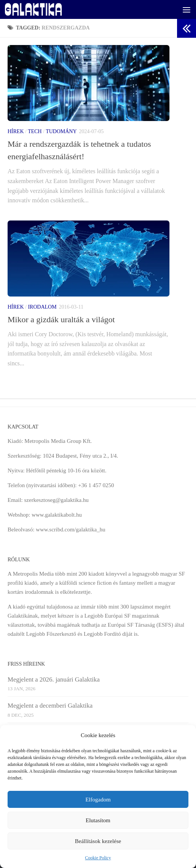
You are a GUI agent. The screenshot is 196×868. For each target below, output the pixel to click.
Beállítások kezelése (98, 841)
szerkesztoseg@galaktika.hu (56, 500)
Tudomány (61, 131)
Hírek (16, 131)
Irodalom (42, 307)
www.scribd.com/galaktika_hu (71, 529)
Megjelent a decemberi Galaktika (50, 706)
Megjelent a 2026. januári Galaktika (54, 679)
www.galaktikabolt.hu (56, 515)
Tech (35, 131)
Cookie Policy (98, 858)
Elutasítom (98, 820)
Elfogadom (98, 800)
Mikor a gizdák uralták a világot (61, 319)
